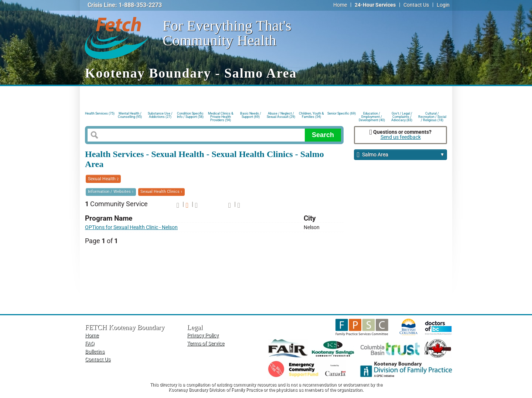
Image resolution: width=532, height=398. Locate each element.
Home (340, 5)
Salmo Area (401, 155)
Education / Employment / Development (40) (372, 116)
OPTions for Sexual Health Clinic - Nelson (131, 227)
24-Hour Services (375, 5)
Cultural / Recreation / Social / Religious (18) (432, 116)
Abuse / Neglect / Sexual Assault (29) (281, 115)
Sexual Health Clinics (161, 192)
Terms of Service (206, 343)
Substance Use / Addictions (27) (160, 115)
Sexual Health (103, 179)
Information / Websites (111, 192)
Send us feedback (401, 137)
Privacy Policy (203, 335)
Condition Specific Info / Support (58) (190, 115)
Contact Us (416, 5)
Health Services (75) (100, 113)
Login (443, 5)
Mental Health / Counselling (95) (130, 115)
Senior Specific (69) (342, 113)
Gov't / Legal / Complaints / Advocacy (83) (402, 116)
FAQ (90, 343)
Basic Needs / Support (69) (251, 115)
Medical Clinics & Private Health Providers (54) (221, 116)
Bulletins (95, 352)
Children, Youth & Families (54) (311, 115)
